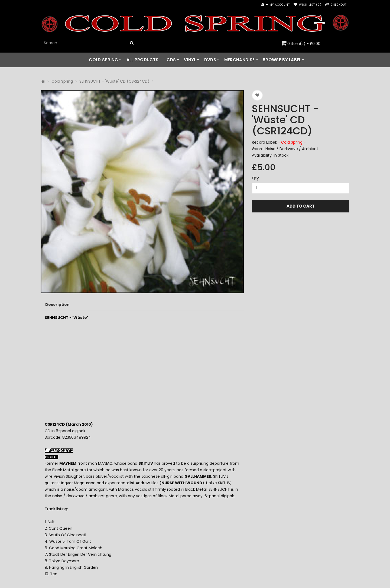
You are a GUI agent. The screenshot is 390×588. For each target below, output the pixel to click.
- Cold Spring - (292, 142)
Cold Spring (103, 60)
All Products (143, 60)
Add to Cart (301, 206)
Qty (255, 178)
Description (57, 305)
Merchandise (239, 60)
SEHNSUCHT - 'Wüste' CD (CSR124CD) (114, 81)
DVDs (210, 60)
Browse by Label (282, 60)
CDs (171, 60)
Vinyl (190, 60)
